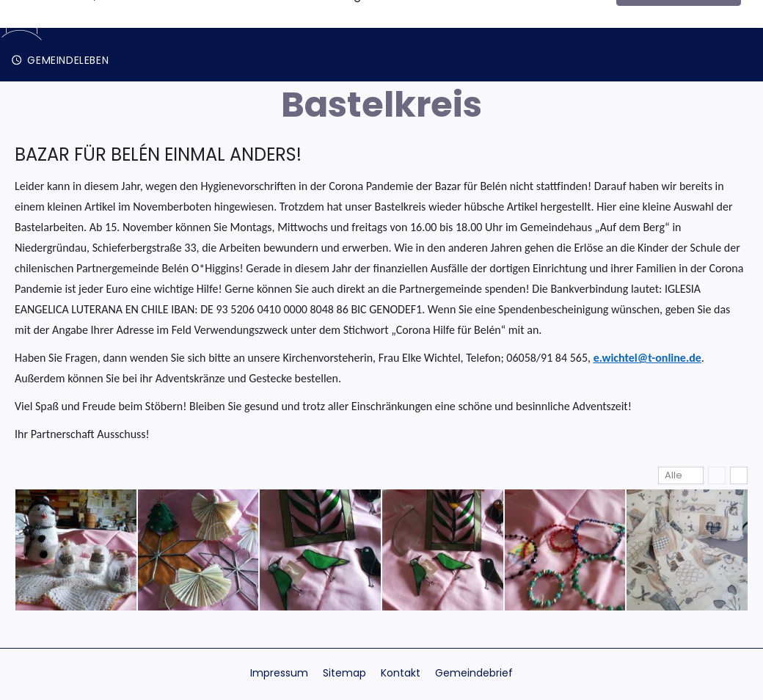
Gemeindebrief (474, 673)
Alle (673, 475)
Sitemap (344, 673)
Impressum (279, 673)
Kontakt (401, 673)
